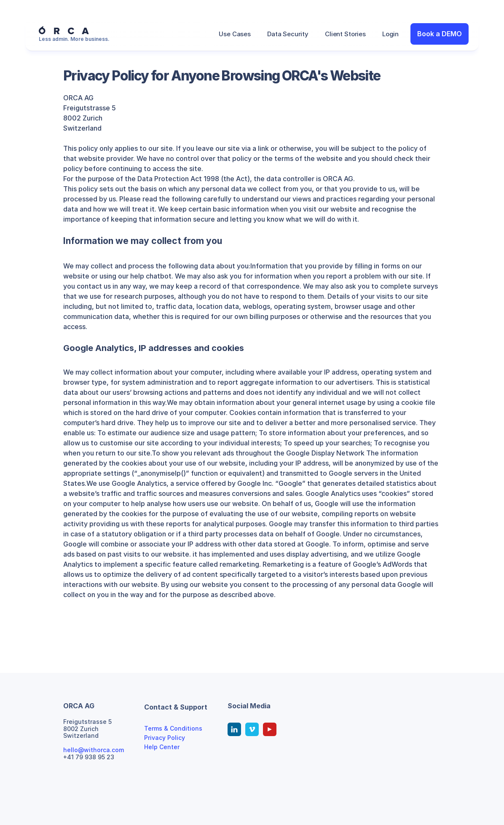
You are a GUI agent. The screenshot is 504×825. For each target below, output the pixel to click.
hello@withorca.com (94, 750)
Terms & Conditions (173, 728)
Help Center (162, 747)
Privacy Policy (165, 738)
